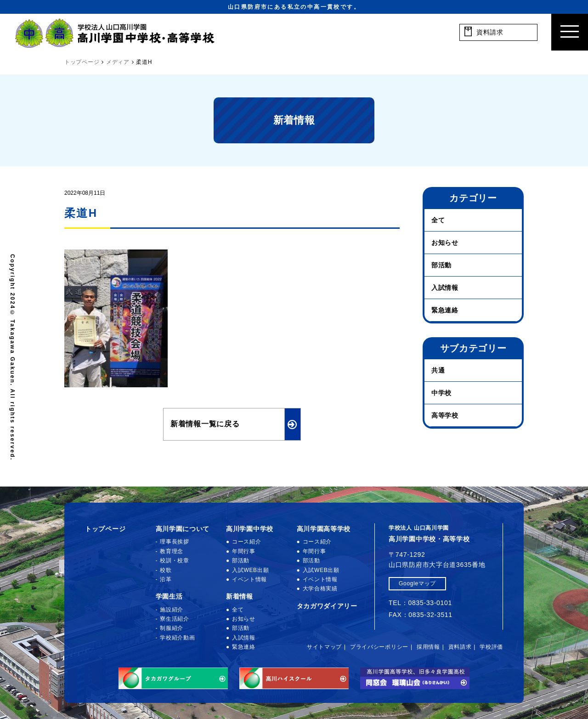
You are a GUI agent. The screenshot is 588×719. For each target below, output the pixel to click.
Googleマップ (417, 583)
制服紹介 (172, 628)
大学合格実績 (320, 589)
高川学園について (183, 529)
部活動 (441, 265)
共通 (438, 370)
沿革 (166, 579)
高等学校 (445, 415)
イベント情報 (249, 579)
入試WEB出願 (250, 570)
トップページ (105, 529)
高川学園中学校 (250, 529)
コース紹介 (247, 542)
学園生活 (169, 596)
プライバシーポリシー (379, 647)
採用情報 (428, 647)
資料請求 (460, 647)
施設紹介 (172, 610)
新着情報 (240, 596)
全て (438, 220)
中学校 (441, 393)
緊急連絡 (445, 310)
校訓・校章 (175, 560)
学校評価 (491, 647)
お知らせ (445, 243)
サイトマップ (324, 647)
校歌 (166, 570)
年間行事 (244, 551)
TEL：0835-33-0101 (420, 603)
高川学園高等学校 (324, 529)
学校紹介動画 (177, 638)
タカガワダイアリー (327, 606)
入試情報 (445, 288)
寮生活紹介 (175, 619)
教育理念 (172, 551)
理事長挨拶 (175, 542)
